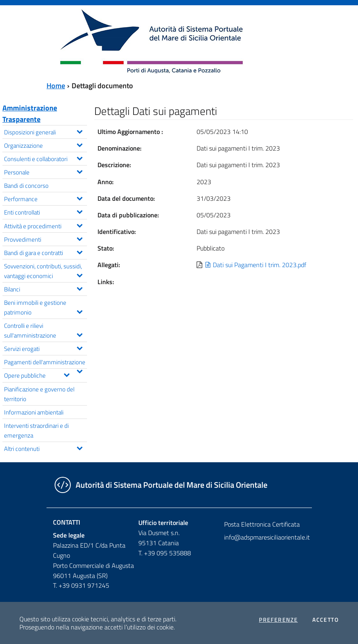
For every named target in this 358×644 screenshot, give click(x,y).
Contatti (67, 522)
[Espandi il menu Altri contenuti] (79, 447)
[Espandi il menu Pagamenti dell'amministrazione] (79, 370)
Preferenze (278, 620)
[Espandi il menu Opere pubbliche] (67, 374)
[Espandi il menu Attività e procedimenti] (79, 225)
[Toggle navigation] (14, 40)
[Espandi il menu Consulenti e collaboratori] (79, 157)
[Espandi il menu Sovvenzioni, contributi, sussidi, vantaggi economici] (79, 274)
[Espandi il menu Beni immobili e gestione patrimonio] (79, 311)
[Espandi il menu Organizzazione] (79, 144)
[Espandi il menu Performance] (79, 198)
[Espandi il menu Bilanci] (79, 288)
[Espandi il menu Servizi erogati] (79, 347)
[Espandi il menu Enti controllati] (79, 211)
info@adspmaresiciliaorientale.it (265, 537)
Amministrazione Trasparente (30, 114)
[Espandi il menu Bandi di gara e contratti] (79, 251)
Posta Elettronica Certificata (262, 524)
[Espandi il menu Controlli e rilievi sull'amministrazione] (79, 334)
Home (56, 86)
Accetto (325, 620)
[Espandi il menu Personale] (79, 171)
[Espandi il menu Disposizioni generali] (79, 131)
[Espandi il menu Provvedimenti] (79, 238)
